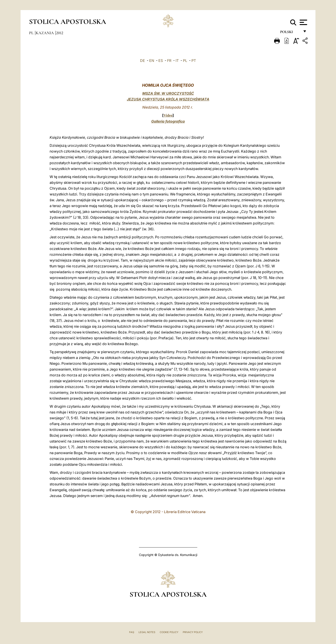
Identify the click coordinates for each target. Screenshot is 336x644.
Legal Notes (147, 632)
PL (185, 61)
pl (32, 33)
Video (168, 115)
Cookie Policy (169, 632)
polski (290, 33)
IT (177, 61)
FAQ (132, 632)
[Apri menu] (303, 22)
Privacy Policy (193, 632)
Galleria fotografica (168, 121)
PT (194, 61)
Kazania (45, 33)
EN (152, 61)
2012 (60, 33)
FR (169, 61)
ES (161, 61)
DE (143, 61)
